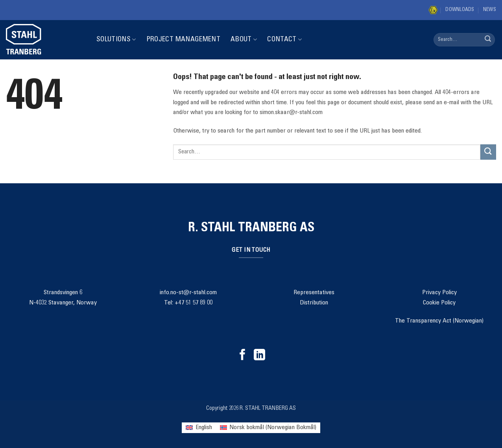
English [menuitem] (204, 428)
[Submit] (488, 40)
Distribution (314, 303)
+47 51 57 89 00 (194, 303)
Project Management (183, 40)
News (490, 10)
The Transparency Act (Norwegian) (439, 321)
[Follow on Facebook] (243, 356)
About (244, 40)
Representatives (314, 293)
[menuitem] (199, 428)
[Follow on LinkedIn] (259, 356)
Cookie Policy (439, 303)
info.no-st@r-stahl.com (188, 293)
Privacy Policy (439, 293)
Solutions (116, 40)
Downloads (460, 10)
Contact (284, 40)
